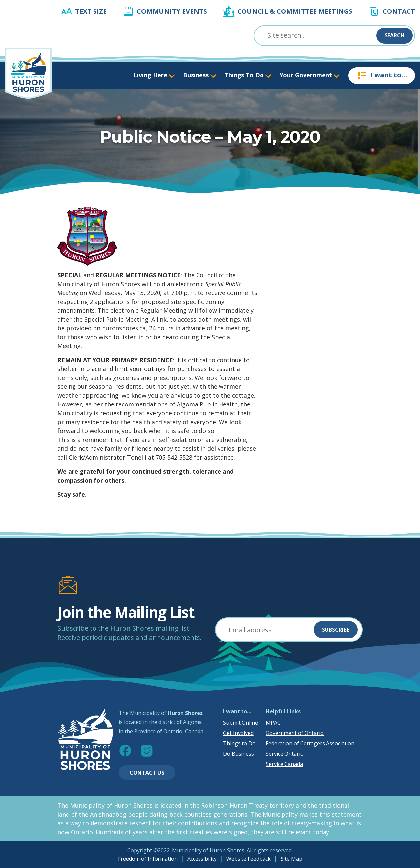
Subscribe (336, 630)
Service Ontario (285, 754)
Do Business (239, 754)
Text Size (91, 11)
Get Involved (238, 733)
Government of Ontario (295, 733)
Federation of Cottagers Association (310, 743)
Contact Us (147, 773)
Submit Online (241, 723)
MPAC (273, 723)
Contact (399, 11)
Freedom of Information (148, 859)
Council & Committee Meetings (295, 11)
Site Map (291, 859)
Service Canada (284, 764)
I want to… (382, 75)
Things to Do (239, 743)
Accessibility (202, 859)
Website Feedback (249, 859)
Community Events (172, 11)
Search (395, 35)
